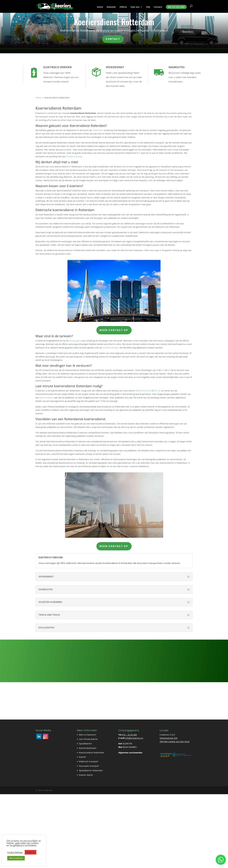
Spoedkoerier (85, 744)
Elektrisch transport (89, 761)
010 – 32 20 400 (129, 735)
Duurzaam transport (89, 766)
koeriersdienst (47, 398)
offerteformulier (143, 391)
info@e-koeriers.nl (134, 738)
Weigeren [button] (31, 852)
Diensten (111, 7)
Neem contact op (114, 330)
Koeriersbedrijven (88, 748)
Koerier (83, 757)
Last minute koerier (88, 739)
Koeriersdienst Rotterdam (92, 753)
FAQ (148, 7)
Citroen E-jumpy (74, 156)
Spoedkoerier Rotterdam (91, 770)
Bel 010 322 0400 (176, 7)
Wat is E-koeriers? (88, 735)
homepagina (75, 341)
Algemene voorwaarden (130, 753)
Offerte (123, 7)
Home (100, 7)
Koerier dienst (86, 775)
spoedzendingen (111, 348)
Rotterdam (98, 130)
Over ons (135, 7)
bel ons (157, 391)
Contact (158, 7)
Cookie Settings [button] (15, 852)
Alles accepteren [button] (16, 858)
